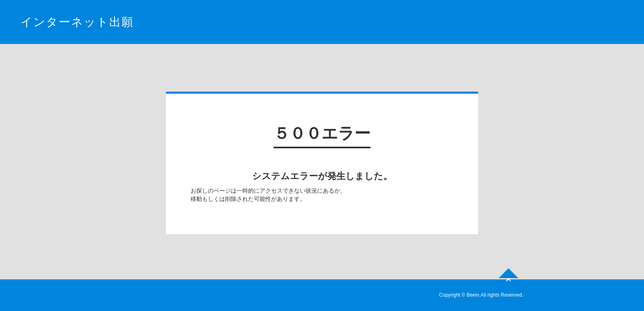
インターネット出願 (77, 22)
